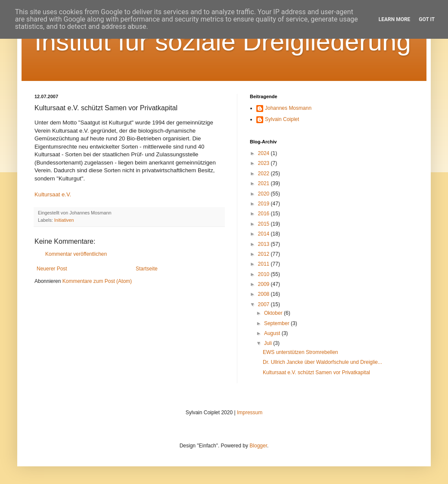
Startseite (147, 269)
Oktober (274, 313)
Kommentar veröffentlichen (76, 254)
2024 (264, 153)
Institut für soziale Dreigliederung (223, 42)
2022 (264, 174)
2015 (264, 224)
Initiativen (64, 220)
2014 (264, 234)
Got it (427, 19)
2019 (264, 204)
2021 (264, 183)
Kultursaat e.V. (53, 194)
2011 (264, 264)
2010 (264, 274)
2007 (264, 304)
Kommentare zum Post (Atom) (97, 281)
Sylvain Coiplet (282, 119)
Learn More (395, 19)
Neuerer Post (52, 269)
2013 (264, 244)
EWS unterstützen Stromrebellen (300, 352)
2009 (264, 284)
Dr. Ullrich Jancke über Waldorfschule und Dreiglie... (322, 362)
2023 (264, 163)
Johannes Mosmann (288, 108)
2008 (264, 294)
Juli (269, 343)
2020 (264, 194)
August (273, 333)
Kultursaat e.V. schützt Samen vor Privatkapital (316, 372)
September (277, 323)
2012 (264, 254)
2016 (264, 214)
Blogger (258, 446)
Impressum (250, 413)
